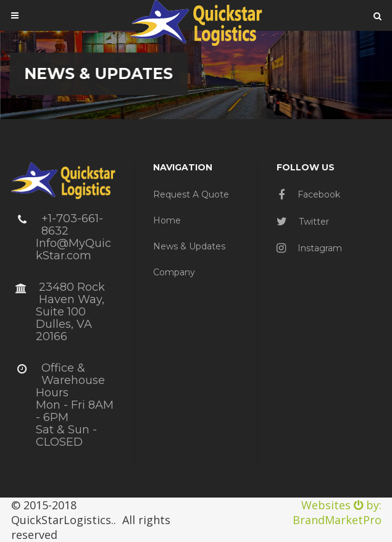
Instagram (309, 248)
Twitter (303, 222)
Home (167, 220)
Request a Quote (191, 194)
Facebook (309, 194)
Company (174, 272)
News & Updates (189, 246)
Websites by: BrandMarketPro (337, 512)
